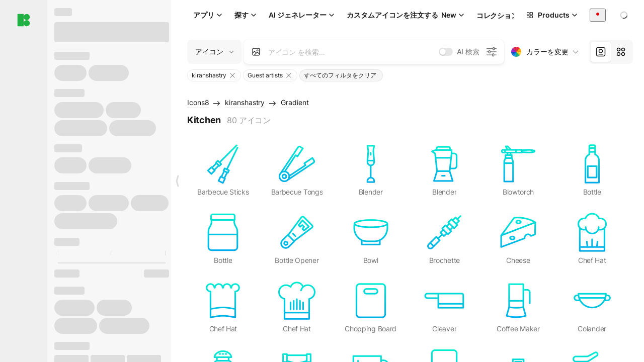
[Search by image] (256, 52)
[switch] (446, 52)
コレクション (497, 15)
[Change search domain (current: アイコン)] (214, 52)
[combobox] (598, 15)
